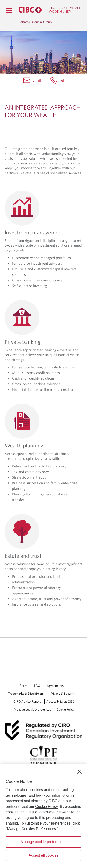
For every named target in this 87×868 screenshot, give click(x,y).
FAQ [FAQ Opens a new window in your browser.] (37, 686)
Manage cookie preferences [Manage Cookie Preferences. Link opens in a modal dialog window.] (32, 709)
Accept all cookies (43, 855)
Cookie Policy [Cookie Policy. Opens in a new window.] (47, 806)
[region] (43, 816)
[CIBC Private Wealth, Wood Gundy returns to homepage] (50, 10)
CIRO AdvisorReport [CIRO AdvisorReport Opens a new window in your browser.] (27, 701)
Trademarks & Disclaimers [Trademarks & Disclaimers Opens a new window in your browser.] (26, 694)
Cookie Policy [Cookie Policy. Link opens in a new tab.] (66, 709)
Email (37, 80)
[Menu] (9, 10)
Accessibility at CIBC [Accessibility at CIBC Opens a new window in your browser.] (61, 701)
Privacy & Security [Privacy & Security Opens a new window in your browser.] (63, 694)
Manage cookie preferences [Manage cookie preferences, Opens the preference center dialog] (43, 842)
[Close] (80, 772)
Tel (62, 80)
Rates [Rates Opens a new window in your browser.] (24, 686)
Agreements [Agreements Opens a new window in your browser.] (55, 686)
